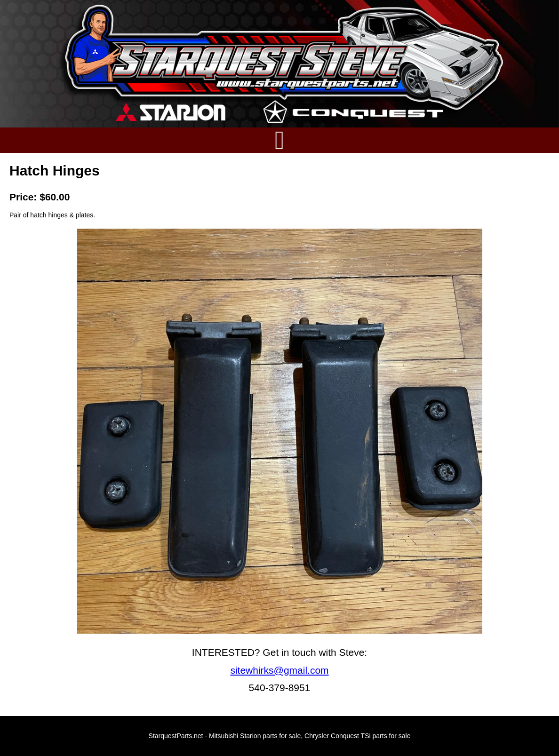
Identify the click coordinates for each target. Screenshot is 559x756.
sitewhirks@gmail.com (279, 670)
